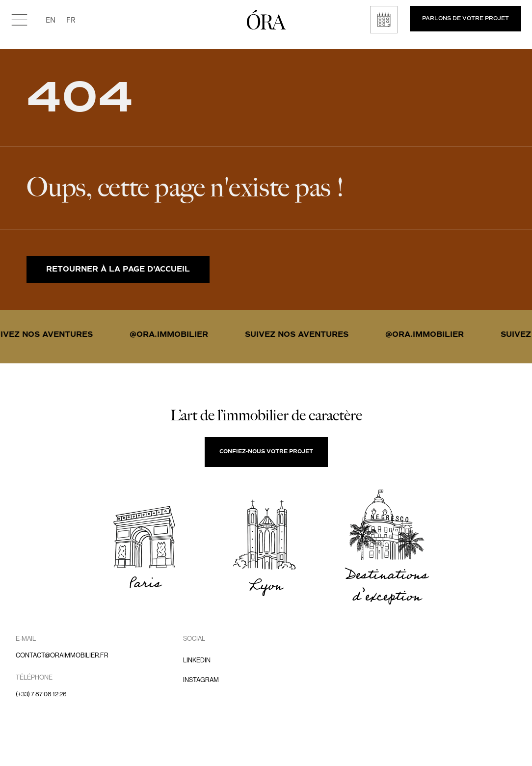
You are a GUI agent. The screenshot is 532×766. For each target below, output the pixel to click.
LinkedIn (197, 660)
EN (51, 20)
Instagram (201, 680)
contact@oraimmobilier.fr (62, 655)
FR (71, 20)
